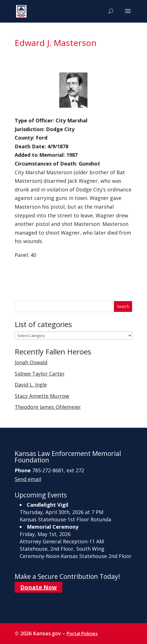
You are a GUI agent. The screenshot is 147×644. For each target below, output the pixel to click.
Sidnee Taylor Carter (40, 374)
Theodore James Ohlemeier (48, 407)
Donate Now (39, 587)
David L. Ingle (31, 385)
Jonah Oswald (31, 362)
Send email (28, 479)
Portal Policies (82, 634)
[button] (128, 15)
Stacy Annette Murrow (42, 396)
